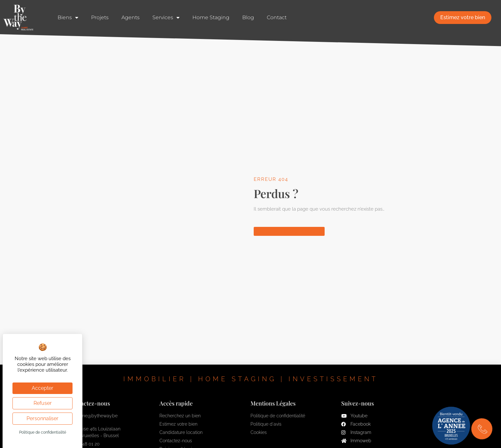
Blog (248, 17)
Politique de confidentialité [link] (43, 432)
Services (166, 18)
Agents (131, 17)
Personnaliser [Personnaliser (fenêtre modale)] (42, 418)
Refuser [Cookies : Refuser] (43, 403)
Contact (277, 17)
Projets (100, 17)
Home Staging (211, 17)
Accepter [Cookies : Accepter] (42, 388)
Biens (68, 18)
